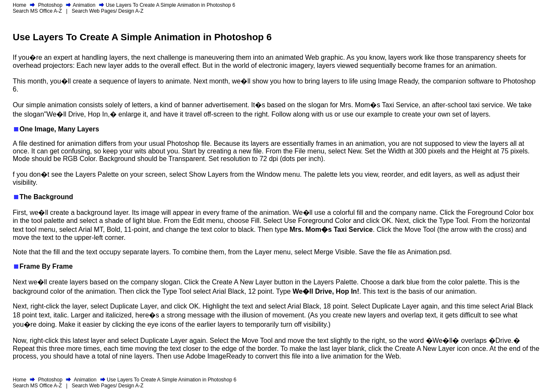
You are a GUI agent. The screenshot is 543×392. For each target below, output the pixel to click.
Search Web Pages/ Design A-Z (108, 11)
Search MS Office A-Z (37, 11)
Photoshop (50, 5)
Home (20, 5)
